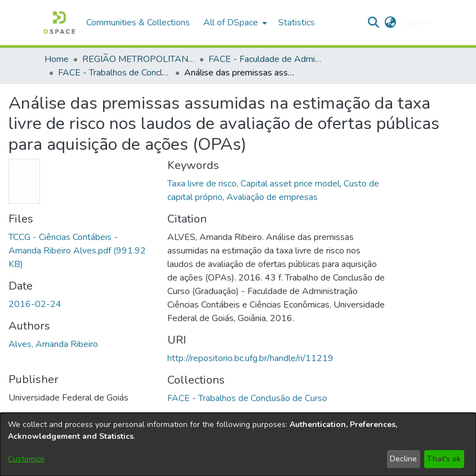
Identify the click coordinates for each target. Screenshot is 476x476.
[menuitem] (234, 23)
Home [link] (57, 59)
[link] (77, 251)
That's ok (444, 459)
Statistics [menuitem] (297, 23)
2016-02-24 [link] (35, 304)
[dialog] (238, 444)
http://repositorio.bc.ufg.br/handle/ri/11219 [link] (250, 358)
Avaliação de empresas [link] (272, 197)
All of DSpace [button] (231, 23)
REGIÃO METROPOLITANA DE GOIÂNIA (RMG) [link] (139, 59)
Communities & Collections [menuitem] (138, 23)
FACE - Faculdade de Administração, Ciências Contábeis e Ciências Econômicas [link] (265, 59)
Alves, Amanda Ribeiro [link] (53, 344)
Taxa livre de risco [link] (202, 184)
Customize (26, 459)
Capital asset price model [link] (290, 184)
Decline (403, 459)
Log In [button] (414, 23)
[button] (59, 23)
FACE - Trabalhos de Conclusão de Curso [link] (114, 73)
